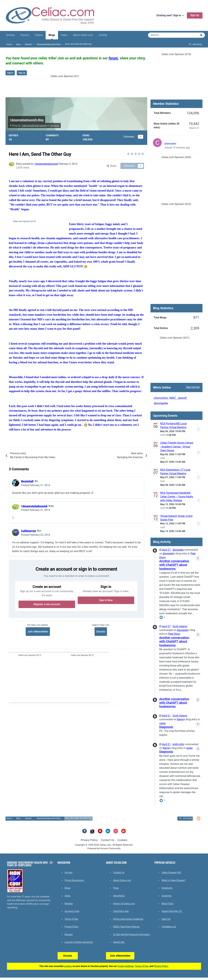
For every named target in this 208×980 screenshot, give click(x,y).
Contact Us (107, 840)
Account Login (72, 911)
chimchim (170, 144)
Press (116, 888)
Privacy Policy (89, 840)
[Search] (164, 35)
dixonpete (161, 403)
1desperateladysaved (34, 125)
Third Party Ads (121, 911)
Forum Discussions (74, 880)
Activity (103, 35)
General (55, 125)
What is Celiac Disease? (174, 880)
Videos (39, 35)
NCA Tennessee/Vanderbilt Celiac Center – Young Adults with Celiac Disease (177, 497)
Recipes (69, 934)
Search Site (119, 942)
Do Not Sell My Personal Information (131, 934)
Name (180, 719)
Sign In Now (106, 600)
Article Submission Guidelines (128, 919)
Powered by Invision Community (104, 849)
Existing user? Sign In (170, 15)
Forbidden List (169, 927)
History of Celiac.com (124, 904)
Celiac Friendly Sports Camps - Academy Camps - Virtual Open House (177, 447)
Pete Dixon (174, 634)
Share (111, 166)
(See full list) (193, 387)
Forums (25, 35)
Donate (101, 631)
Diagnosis (166, 727)
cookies (68, 966)
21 (39, 531)
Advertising (119, 896)
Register (69, 904)
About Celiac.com (83, 35)
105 (51, 506)
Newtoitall (27, 481)
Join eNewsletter (38, 631)
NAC (173, 398)
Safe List (166, 919)
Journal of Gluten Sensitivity (79, 942)
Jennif (182, 398)
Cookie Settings (126, 966)
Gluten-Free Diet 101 (172, 911)
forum (113, 58)
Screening (167, 896)
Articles (10, 35)
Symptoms (167, 888)
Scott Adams (180, 626)
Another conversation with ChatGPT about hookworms (174, 565)
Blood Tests (167, 904)
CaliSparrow (28, 531)
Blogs (52, 37)
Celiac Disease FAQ (171, 873)
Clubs (64, 35)
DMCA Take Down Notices (126, 927)
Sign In (10, 73)
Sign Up (195, 15)
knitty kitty (178, 744)
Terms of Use (71, 919)
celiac (163, 723)
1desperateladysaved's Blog (27, 120)
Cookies (122, 840)
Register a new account (47, 604)
